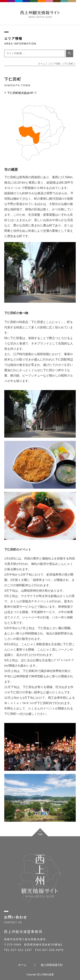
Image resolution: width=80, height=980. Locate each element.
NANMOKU (72, 4)
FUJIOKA (11, 4)
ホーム (42, 64)
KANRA (49, 4)
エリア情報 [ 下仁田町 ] (62, 64)
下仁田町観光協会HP (22, 93)
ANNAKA (27, 4)
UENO (65, 4)
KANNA (34, 4)
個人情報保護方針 (52, 965)
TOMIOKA (19, 4)
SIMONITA (42, 4)
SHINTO (57, 4)
